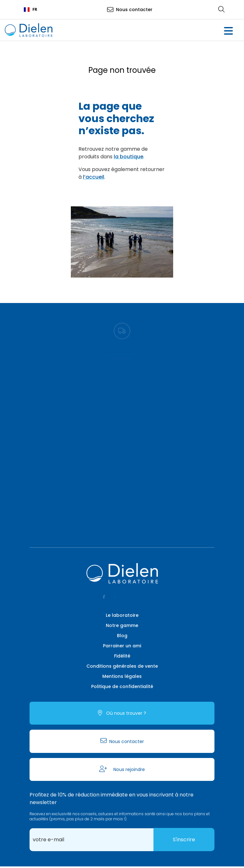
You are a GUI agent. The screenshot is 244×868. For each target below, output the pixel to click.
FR (30, 9)
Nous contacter (134, 10)
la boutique (129, 157)
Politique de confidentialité (122, 686)
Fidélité (122, 656)
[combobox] (30, 10)
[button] (228, 32)
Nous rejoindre (129, 769)
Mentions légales (122, 676)
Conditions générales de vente (122, 666)
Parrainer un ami (122, 646)
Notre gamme (122, 625)
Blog (122, 636)
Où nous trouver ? (125, 713)
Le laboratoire (122, 615)
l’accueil (94, 177)
